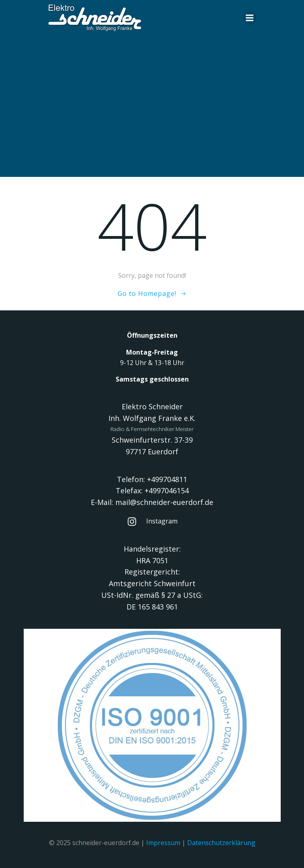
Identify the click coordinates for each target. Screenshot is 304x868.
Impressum (163, 843)
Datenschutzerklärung (221, 843)
